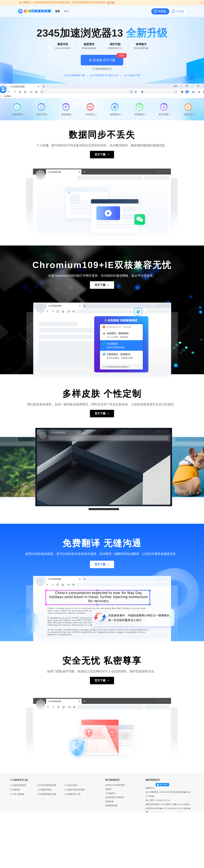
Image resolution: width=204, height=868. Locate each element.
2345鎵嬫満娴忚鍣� (47, 794)
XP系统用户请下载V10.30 (105, 75)
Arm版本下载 (132, 75)
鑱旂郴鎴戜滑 (164, 786)
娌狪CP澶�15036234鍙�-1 (178, 804)
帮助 (66, 11)
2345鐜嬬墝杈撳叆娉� (74, 790)
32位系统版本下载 (75, 75)
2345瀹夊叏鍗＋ (71, 785)
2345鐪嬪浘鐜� (44, 790)
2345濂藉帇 (15, 790)
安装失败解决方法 (102, 69)
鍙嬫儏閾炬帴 (111, 806)
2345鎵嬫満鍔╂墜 (72, 794)
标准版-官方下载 (102, 60)
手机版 (178, 11)
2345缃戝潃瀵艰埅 (18, 785)
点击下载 (110, 2)
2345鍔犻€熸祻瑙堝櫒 (47, 785)
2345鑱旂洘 (110, 793)
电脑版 (160, 11)
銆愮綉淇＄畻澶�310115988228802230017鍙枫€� (168, 808)
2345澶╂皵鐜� (17, 794)
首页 (57, 11)
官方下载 (102, 155)
